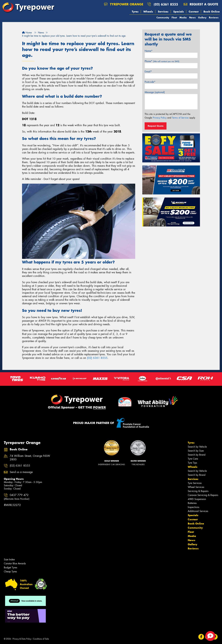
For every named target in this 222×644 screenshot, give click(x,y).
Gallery (202, 17)
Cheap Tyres (10, 572)
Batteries (192, 503)
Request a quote (201, 4)
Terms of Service (180, 118)
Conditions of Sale (41, 639)
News (192, 17)
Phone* (162, 61)
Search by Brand (197, 455)
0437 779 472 (17, 497)
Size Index (9, 559)
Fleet (174, 17)
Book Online (212, 12)
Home (27, 33)
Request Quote (156, 126)
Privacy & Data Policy (22, 639)
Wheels (148, 12)
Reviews (214, 17)
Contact (194, 12)
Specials (179, 12)
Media (183, 17)
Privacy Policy (160, 118)
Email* (148, 72)
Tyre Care (193, 459)
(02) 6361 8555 (166, 4)
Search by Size (196, 451)
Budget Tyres (10, 568)
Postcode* (150, 82)
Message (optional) (155, 92)
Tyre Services (195, 483)
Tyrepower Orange (124, 4)
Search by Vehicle (197, 447)
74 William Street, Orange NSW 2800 (30, 458)
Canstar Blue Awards (15, 563)
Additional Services (198, 511)
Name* (149, 51)
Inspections (193, 507)
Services (163, 12)
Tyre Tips (192, 463)
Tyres (135, 12)
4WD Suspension (197, 499)
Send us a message (21, 472)
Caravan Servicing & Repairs (203, 495)
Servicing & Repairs (198, 491)
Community (163, 17)
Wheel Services (196, 487)
